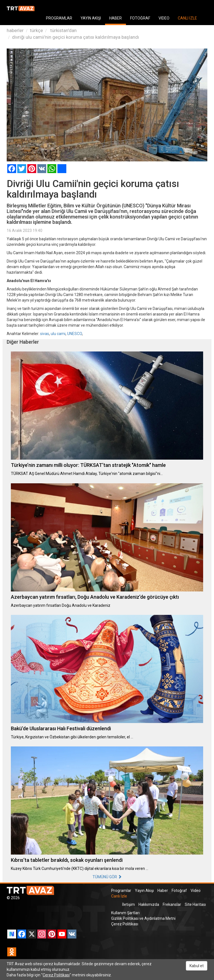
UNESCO (75, 334)
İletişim (128, 904)
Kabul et (197, 966)
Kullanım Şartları (125, 913)
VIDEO (164, 18)
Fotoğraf (179, 891)
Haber (163, 891)
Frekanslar (172, 904)
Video (196, 891)
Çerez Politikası (125, 924)
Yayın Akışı (144, 891)
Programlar (121, 891)
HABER (115, 18)
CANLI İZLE (187, 18)
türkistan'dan (63, 30)
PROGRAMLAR (59, 18)
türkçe (36, 30)
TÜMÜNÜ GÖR (107, 877)
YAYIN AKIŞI (91, 18)
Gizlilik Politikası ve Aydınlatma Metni (143, 918)
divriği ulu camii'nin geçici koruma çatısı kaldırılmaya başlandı (76, 37)
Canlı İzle (119, 896)
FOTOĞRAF (140, 18)
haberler (15, 30)
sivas (45, 334)
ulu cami (58, 334)
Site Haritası (195, 904)
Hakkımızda (149, 904)
